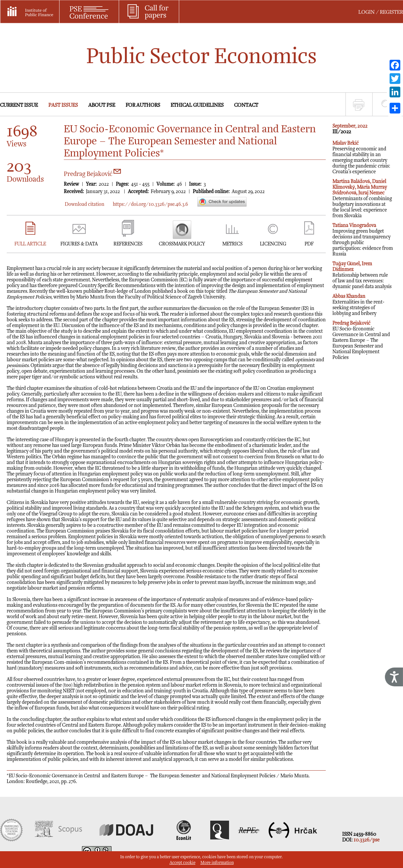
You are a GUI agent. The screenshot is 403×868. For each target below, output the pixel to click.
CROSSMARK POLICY (182, 244)
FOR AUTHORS (143, 105)
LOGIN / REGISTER (381, 12)
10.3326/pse (367, 840)
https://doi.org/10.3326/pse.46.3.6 (150, 204)
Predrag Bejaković (92, 174)
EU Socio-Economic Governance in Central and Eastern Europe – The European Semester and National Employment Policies (361, 340)
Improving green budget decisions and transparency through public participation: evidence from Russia (363, 240)
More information (217, 863)
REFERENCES (128, 244)
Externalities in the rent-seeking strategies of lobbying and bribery (359, 305)
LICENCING (273, 244)
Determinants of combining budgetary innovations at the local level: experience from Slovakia (362, 199)
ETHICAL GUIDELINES (197, 105)
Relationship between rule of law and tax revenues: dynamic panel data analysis (362, 275)
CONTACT (246, 105)
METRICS (232, 244)
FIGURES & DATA (79, 244)
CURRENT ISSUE (19, 105)
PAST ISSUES (63, 105)
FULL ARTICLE (30, 244)
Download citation (85, 204)
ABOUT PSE (102, 105)
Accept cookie (183, 863)
